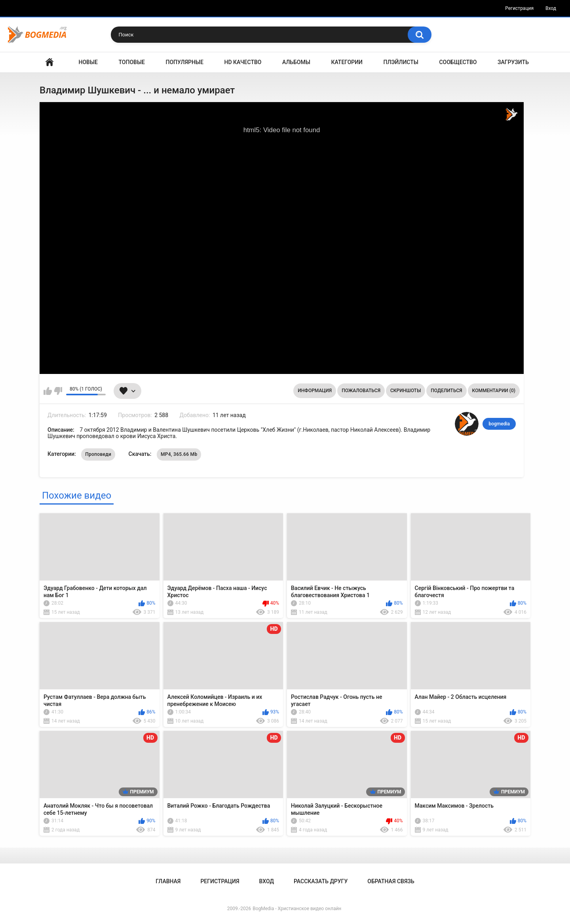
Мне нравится (48, 391)
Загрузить (513, 62)
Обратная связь (391, 881)
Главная (49, 62)
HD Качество (243, 62)
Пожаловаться (361, 391)
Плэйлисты (401, 62)
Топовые (132, 62)
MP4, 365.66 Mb (179, 454)
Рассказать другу (321, 881)
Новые (88, 62)
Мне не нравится (58, 391)
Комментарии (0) (494, 391)
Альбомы (296, 62)
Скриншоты (406, 391)
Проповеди (98, 454)
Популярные (185, 62)
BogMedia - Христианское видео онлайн (297, 909)
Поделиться (446, 391)
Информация (315, 391)
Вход (551, 8)
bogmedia (499, 424)
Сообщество (458, 62)
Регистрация (519, 8)
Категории (347, 62)
